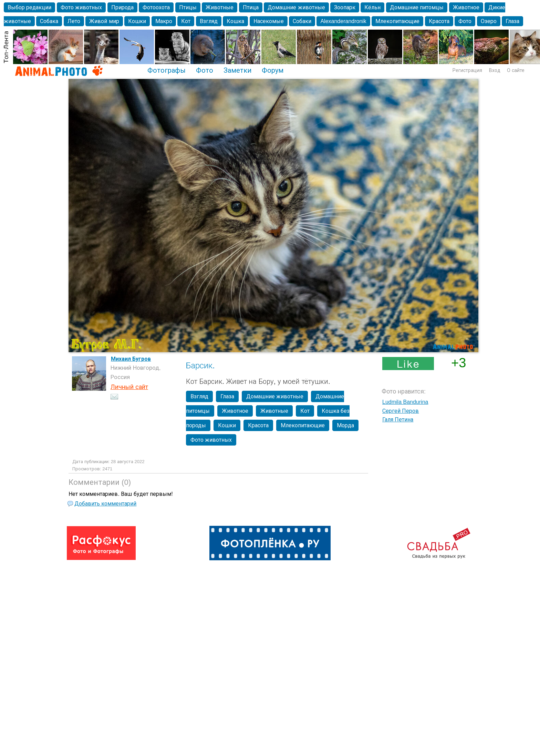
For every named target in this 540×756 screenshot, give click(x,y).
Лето (74, 21)
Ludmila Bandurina (405, 402)
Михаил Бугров (131, 359)
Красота (439, 21)
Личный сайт (129, 387)
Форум (273, 70)
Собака (49, 21)
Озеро (489, 21)
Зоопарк (345, 7)
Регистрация (467, 70)
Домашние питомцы (417, 7)
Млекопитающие (397, 21)
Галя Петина (398, 420)
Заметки (237, 70)
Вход (495, 70)
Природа (122, 7)
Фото (465, 21)
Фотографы (167, 70)
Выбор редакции (29, 7)
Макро (164, 21)
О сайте (516, 70)
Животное (466, 7)
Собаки (302, 21)
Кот (186, 21)
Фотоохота (156, 7)
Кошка (235, 21)
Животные (220, 7)
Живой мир (104, 21)
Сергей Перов (401, 411)
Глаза (512, 21)
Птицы (188, 7)
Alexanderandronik (343, 21)
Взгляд (209, 21)
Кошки (137, 21)
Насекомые (269, 21)
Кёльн (372, 7)
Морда (345, 425)
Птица (251, 7)
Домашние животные (296, 7)
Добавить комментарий (105, 504)
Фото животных (81, 7)
